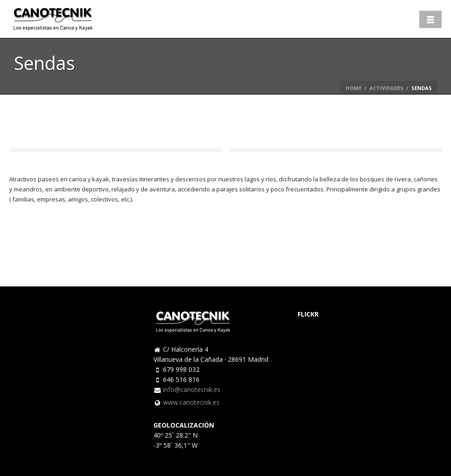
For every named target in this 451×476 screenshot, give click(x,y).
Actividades (386, 88)
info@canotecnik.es (192, 390)
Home (354, 88)
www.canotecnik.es (191, 402)
